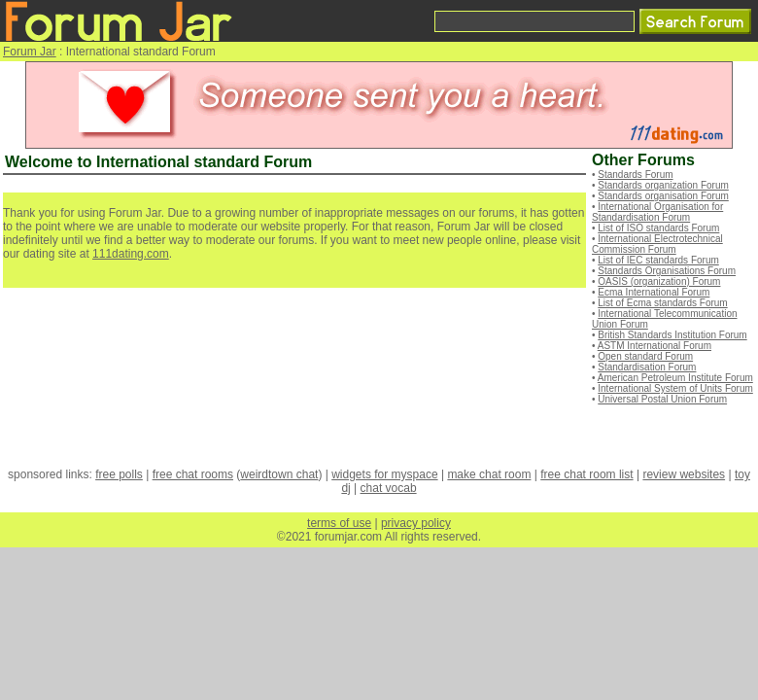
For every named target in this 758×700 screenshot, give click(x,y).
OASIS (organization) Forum (659, 281)
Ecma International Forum (654, 292)
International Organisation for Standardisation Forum (657, 212)
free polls (119, 474)
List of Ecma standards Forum (662, 303)
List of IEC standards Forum (658, 260)
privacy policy (416, 523)
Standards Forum (635, 175)
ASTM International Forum (655, 346)
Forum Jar (30, 52)
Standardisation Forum (647, 367)
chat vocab (389, 488)
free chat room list (586, 474)
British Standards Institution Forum (672, 335)
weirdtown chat (279, 474)
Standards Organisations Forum (667, 271)
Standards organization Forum (663, 185)
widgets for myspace (384, 474)
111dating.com (131, 254)
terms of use (339, 523)
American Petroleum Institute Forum (675, 378)
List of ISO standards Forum (658, 228)
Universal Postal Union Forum (662, 399)
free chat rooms (193, 474)
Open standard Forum (645, 356)
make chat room (489, 474)
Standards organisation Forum (663, 196)
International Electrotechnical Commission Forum (657, 244)
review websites (684, 474)
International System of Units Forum (675, 388)
